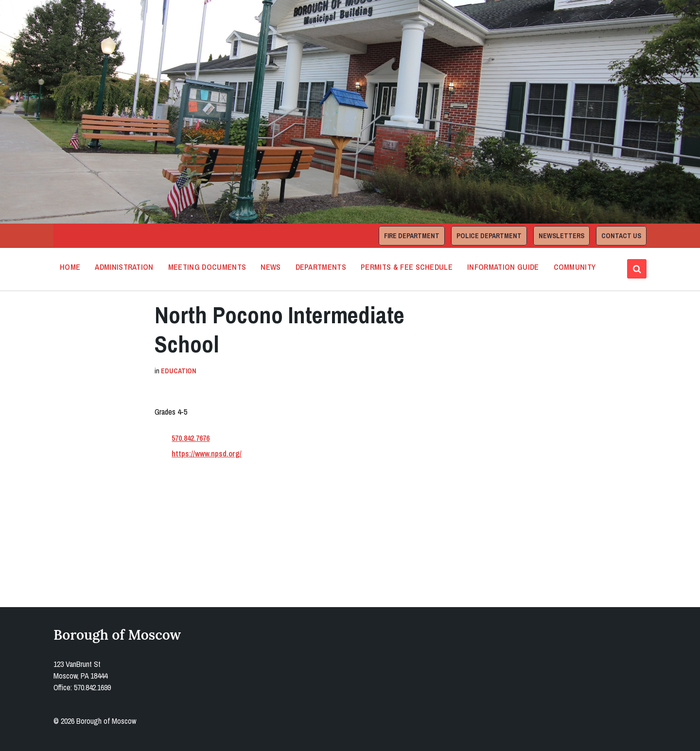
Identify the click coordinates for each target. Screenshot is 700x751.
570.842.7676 (191, 438)
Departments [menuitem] (321, 267)
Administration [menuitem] (124, 267)
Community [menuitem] (575, 267)
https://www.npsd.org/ (207, 454)
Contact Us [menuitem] (621, 236)
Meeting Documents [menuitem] (207, 267)
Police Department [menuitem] (489, 236)
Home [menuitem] (70, 267)
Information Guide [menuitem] (503, 267)
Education (179, 371)
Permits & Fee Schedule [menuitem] (407, 267)
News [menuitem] (271, 267)
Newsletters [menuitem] (561, 236)
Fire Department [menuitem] (412, 236)
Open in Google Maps (198, 550)
